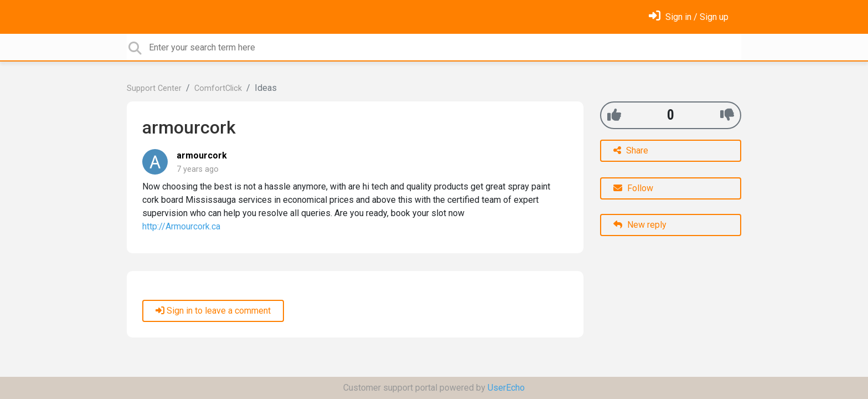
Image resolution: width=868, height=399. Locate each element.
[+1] (614, 115)
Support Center (154, 88)
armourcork (202, 155)
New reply (640, 225)
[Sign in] (689, 17)
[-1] (727, 115)
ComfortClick (218, 88)
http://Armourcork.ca (181, 226)
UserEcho (506, 388)
